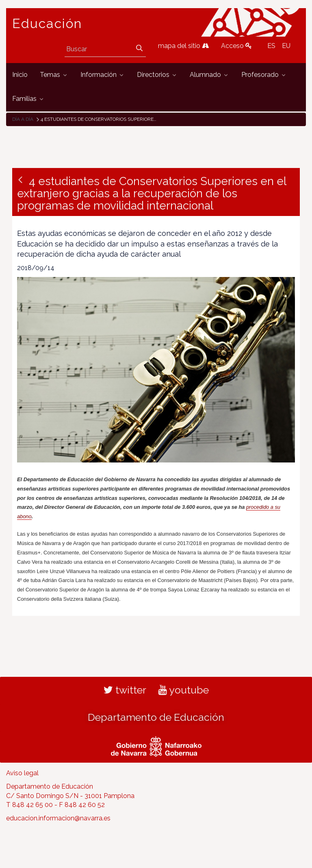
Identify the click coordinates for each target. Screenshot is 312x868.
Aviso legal (22, 773)
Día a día (23, 119)
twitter (125, 690)
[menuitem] (20, 75)
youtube (184, 690)
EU (286, 46)
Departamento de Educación (156, 717)
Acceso (236, 46)
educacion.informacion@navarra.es (58, 818)
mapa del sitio (183, 46)
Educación (47, 24)
